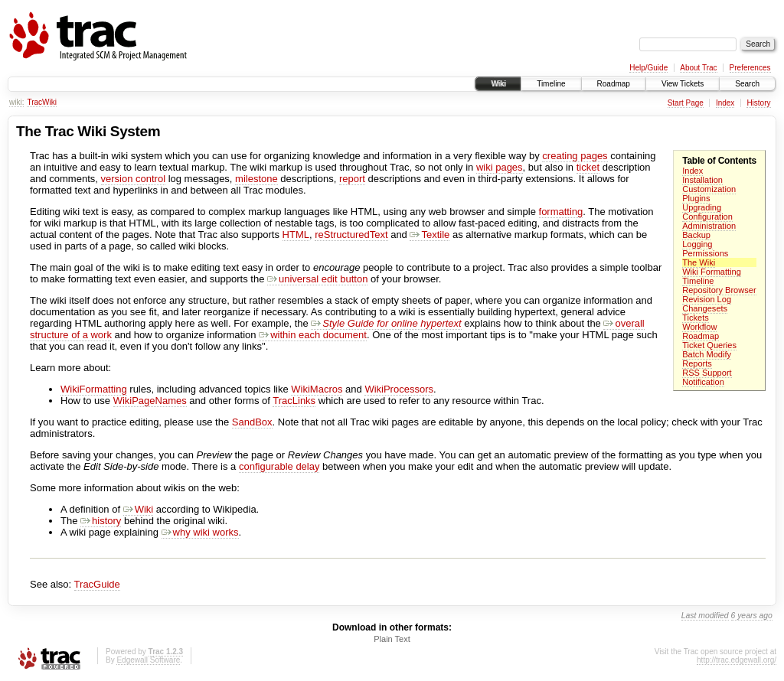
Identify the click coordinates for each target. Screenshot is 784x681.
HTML (296, 235)
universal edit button (317, 279)
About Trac (698, 68)
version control (134, 179)
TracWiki (42, 102)
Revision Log (707, 299)
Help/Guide (648, 68)
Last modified (705, 616)
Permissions (705, 253)
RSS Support (707, 373)
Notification (703, 382)
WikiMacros (317, 389)
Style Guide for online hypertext (386, 323)
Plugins (696, 198)
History (758, 103)
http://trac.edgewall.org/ (737, 660)
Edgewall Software (148, 660)
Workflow (699, 327)
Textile (430, 235)
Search (747, 84)
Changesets (705, 308)
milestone (256, 179)
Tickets (696, 318)
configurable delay (279, 466)
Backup (696, 235)
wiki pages (500, 167)
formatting (561, 212)
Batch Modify (707, 354)
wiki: (16, 102)
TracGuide (97, 584)
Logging (697, 244)
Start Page (686, 103)
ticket (588, 167)
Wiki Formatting (712, 272)
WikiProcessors (399, 389)
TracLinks (294, 401)
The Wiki (699, 262)
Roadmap (614, 84)
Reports (697, 363)
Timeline (551, 84)
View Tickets (683, 84)
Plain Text (392, 639)
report (352, 179)
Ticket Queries (709, 345)
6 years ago (752, 616)
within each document (313, 335)
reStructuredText (351, 235)
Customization (709, 189)
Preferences (750, 68)
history (101, 521)
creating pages (575, 156)
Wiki (498, 84)
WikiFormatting (94, 389)
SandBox (252, 422)
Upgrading (702, 207)
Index (725, 103)
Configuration (707, 217)
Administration (709, 226)
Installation (702, 180)
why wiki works (200, 532)
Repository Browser (719, 290)
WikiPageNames (150, 401)
